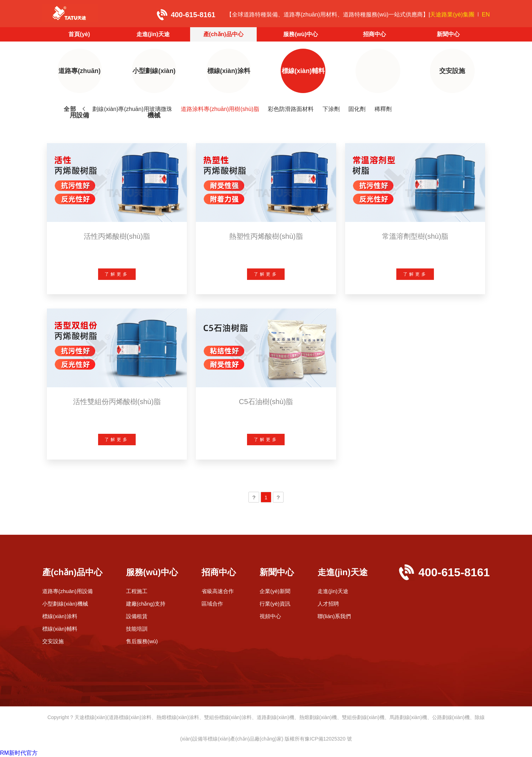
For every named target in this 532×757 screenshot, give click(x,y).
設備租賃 (137, 616)
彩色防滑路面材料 (291, 109)
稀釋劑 (383, 109)
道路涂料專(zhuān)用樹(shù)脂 (220, 109)
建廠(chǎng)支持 (146, 604)
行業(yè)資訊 (275, 604)
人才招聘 (328, 604)
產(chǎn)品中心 (223, 34)
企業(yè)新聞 (275, 591)
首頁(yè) (79, 34)
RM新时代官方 (19, 753)
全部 (70, 109)
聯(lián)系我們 (334, 616)
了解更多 (117, 274)
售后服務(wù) (142, 641)
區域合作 (212, 604)
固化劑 (357, 109)
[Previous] (254, 497)
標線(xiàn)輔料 (303, 71)
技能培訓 (137, 629)
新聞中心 (448, 34)
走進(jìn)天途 (153, 34)
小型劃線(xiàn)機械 (154, 80)
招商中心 (374, 34)
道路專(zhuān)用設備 (79, 80)
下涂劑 (331, 109)
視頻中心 (270, 616)
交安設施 (452, 71)
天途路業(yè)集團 (452, 14)
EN (486, 14)
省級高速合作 (218, 591)
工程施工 (137, 591)
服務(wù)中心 (301, 34)
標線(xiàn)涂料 (229, 71)
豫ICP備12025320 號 (328, 739)
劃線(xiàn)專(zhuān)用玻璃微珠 (132, 109)
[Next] (278, 497)
